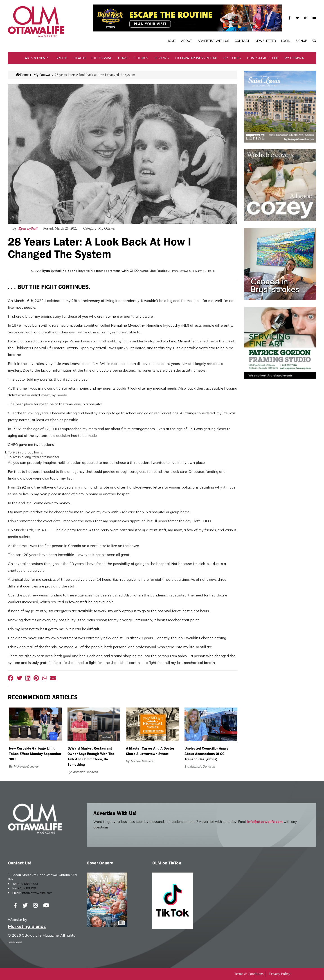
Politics (141, 58)
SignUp (301, 41)
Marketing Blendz (27, 926)
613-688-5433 (28, 884)
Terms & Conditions (249, 974)
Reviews (162, 58)
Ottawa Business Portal (197, 58)
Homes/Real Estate (263, 58)
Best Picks (232, 58)
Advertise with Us (213, 41)
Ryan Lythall (28, 228)
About (187, 41)
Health (80, 58)
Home (171, 41)
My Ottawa (294, 58)
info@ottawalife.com (265, 822)
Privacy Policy (280, 974)
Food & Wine (101, 58)
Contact (242, 41)
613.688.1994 (28, 888)
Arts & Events (37, 58)
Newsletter (265, 41)
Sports (62, 58)
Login (286, 41)
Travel (123, 58)
